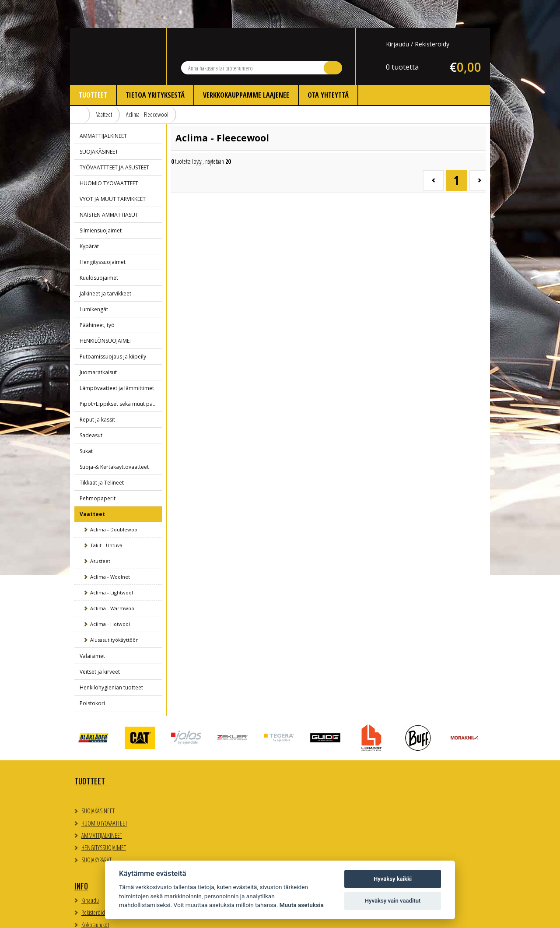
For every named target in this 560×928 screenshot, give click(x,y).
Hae (333, 40)
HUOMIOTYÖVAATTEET (104, 795)
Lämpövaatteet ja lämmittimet (117, 360)
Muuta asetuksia (302, 905)
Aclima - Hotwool (110, 596)
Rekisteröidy (432, 16)
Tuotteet (93, 67)
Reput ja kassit (97, 392)
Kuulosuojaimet (99, 250)
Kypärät (89, 218)
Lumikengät (94, 281)
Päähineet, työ (97, 297)
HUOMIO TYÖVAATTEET (109, 155)
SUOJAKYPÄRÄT (96, 832)
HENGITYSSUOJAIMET (104, 820)
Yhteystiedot (306, 753)
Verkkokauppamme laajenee (246, 67)
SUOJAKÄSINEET (99, 124)
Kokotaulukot (200, 792)
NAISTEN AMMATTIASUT (109, 187)
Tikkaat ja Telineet (102, 455)
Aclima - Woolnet (110, 549)
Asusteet (100, 533)
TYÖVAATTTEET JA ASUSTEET (114, 139)
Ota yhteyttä (328, 67)
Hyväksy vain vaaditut (393, 901)
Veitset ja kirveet (100, 644)
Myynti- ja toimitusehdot (212, 804)
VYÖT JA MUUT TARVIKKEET (113, 171)
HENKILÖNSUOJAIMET (106, 313)
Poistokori (92, 675)
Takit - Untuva (106, 517)
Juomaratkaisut (98, 344)
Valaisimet (92, 628)
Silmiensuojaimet (101, 202)
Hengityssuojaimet (103, 234)
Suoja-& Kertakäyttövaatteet (114, 439)
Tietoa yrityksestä (155, 67)
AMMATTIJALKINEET (103, 108)
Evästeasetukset (405, 776)
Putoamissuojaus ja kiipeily (113, 329)
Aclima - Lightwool (112, 564)
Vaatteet (104, 86)
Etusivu (80, 87)
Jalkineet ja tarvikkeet (105, 265)
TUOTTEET (91, 753)
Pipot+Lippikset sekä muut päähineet (121, 376)
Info (186, 753)
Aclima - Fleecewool (147, 86)
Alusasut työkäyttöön (114, 612)
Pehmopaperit (98, 470)
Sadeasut (91, 407)
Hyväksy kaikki (393, 879)
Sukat (86, 423)
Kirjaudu (397, 16)
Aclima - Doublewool (114, 501)
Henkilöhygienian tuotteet (111, 659)
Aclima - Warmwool (113, 580)
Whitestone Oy (466, 916)
